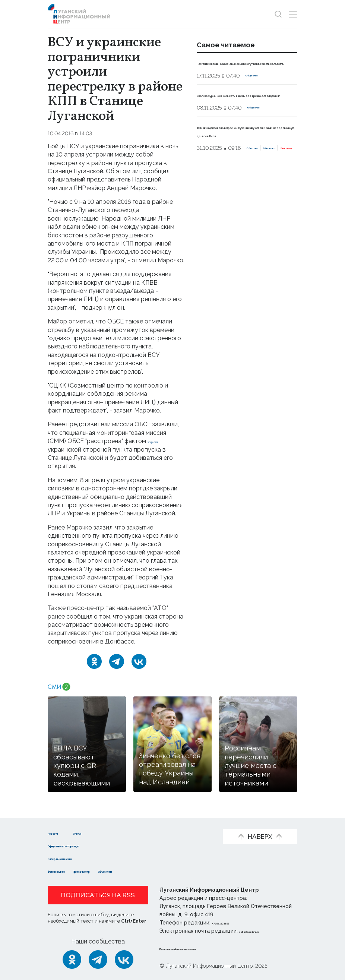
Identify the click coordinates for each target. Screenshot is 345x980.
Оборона (209, 190)
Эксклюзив (275, 190)
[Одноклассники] (94, 661)
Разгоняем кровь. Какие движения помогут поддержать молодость (235, 71)
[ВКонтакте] (139, 661)
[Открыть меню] (293, 14)
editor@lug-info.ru (265, 931)
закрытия (161, 441)
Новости (61, 833)
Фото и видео (69, 871)
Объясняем (166, 871)
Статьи (110, 833)
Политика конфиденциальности (205, 948)
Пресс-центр (119, 871)
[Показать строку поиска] (278, 14)
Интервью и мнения (78, 858)
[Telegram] (117, 661)
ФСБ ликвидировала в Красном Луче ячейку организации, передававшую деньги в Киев (247, 159)
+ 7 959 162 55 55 (233, 923)
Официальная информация (89, 845)
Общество (259, 92)
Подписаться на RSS (98, 895)
